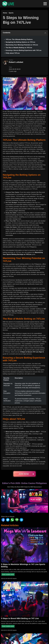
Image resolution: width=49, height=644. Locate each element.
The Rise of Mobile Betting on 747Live (19, 48)
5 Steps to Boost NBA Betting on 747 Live (20, 618)
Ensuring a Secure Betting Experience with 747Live (24, 50)
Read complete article (8, 574)
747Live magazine (30, 460)
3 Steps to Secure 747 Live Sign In (32, 352)
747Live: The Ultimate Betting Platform (19, 39)
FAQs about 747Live (13, 53)
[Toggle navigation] (45, 4)
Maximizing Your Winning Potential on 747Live (22, 45)
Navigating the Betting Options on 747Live (20, 42)
